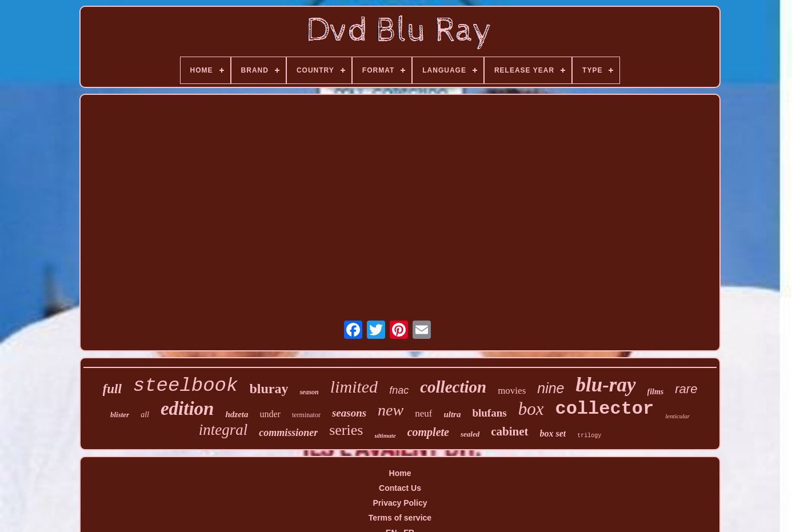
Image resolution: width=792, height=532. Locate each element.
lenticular (677, 416)
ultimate (385, 435)
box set (553, 433)
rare (686, 389)
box (531, 409)
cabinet (509, 431)
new (391, 410)
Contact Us (400, 488)
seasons (349, 413)
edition (187, 409)
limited (354, 387)
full (112, 389)
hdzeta (237, 414)
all (145, 415)
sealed (470, 434)
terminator (306, 415)
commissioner (288, 433)
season (309, 392)
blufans (489, 413)
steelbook (186, 386)
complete (428, 432)
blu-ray (606, 385)
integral (223, 430)
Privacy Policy (400, 503)
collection (453, 387)
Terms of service (400, 518)
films (656, 392)
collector (604, 409)
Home (400, 473)
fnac (399, 390)
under (270, 414)
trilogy (589, 436)
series (346, 430)
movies (512, 391)
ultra (452, 414)
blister (120, 415)
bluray (269, 389)
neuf (423, 413)
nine (551, 388)
